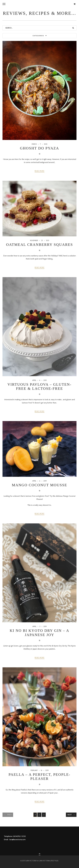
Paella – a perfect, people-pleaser (39, 777)
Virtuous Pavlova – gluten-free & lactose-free (40, 386)
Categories (38, 36)
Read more (39, 171)
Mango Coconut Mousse (39, 485)
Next (70, 815)
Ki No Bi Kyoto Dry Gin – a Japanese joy (39, 633)
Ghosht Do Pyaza (39, 148)
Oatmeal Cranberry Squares (39, 245)
